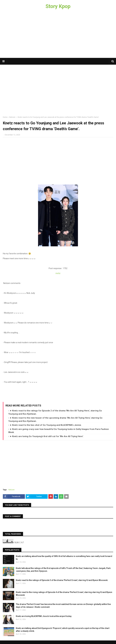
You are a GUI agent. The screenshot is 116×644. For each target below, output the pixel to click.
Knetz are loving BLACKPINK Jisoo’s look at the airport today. (44, 616)
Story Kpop (58, 6)
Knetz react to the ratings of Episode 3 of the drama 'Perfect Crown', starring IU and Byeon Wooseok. (62, 580)
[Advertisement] (58, 35)
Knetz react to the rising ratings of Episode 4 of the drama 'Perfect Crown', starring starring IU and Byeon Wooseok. (64, 594)
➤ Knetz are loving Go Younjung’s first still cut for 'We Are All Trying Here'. (47, 436)
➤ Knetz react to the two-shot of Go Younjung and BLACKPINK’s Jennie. (46, 425)
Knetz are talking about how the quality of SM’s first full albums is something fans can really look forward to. (64, 558)
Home (5, 117)
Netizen (12, 117)
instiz (58, 273)
